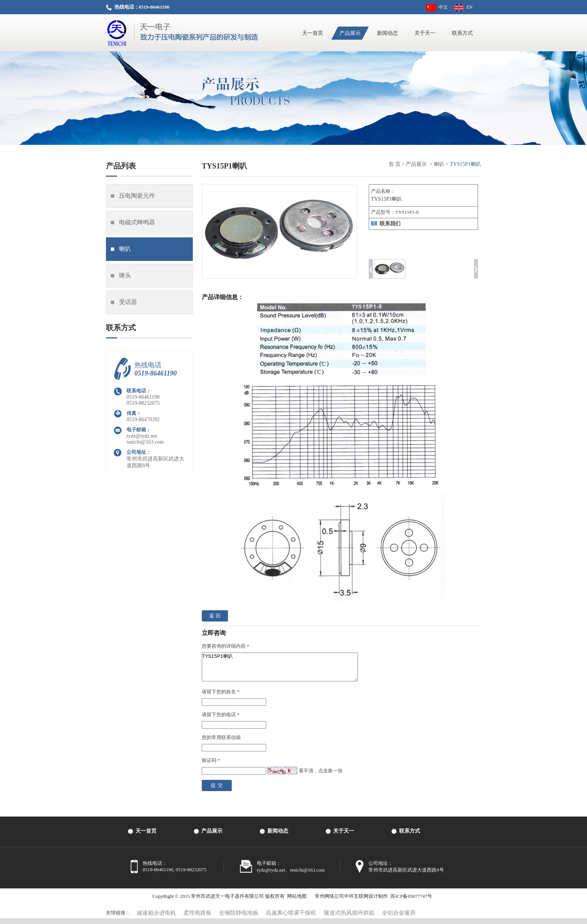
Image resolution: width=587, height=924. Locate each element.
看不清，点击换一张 (321, 776)
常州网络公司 (329, 902)
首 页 (395, 164)
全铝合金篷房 (399, 918)
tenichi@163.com (145, 442)
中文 (437, 7)
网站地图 (297, 902)
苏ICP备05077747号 (411, 902)
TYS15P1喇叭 (289, 670)
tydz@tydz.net (142, 436)
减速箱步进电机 (156, 918)
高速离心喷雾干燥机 (291, 918)
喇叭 (439, 164)
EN (463, 7)
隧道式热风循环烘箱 (349, 918)
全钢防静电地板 (239, 918)
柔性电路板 (197, 918)
